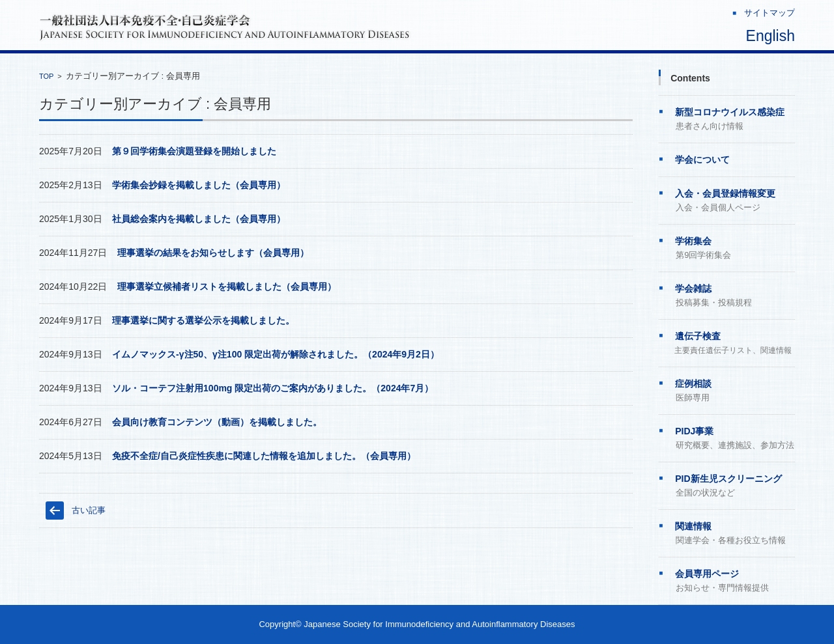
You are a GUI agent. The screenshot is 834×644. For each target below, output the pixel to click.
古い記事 (89, 510)
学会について (702, 160)
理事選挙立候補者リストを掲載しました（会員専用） (227, 287)
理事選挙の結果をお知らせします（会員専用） (213, 253)
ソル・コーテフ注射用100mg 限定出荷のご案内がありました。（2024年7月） (273, 388)
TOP (46, 76)
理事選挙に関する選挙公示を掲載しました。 (203, 320)
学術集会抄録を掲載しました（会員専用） (199, 185)
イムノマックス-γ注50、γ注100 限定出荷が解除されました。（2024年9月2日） (276, 354)
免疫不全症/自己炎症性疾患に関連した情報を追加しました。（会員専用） (264, 456)
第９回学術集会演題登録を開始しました (194, 151)
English (770, 36)
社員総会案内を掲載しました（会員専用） (199, 219)
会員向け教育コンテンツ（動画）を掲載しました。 (217, 422)
